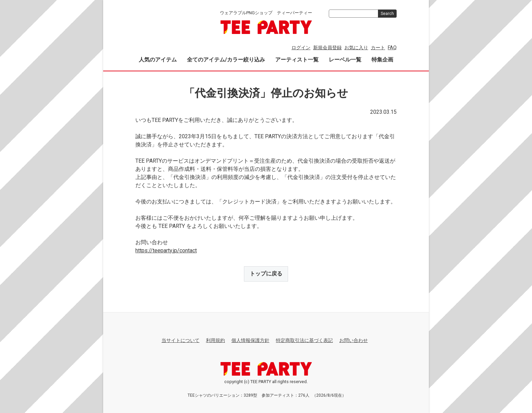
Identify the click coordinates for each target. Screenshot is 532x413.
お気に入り (356, 48)
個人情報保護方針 (250, 340)
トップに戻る (266, 274)
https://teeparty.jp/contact (166, 250)
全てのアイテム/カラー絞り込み (226, 60)
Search (387, 14)
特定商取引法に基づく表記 (304, 340)
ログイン (301, 48)
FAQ (392, 48)
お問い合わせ (354, 340)
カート (378, 48)
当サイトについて (180, 340)
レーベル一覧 (345, 60)
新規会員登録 (327, 48)
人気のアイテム (158, 60)
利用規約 (215, 340)
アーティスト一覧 (297, 60)
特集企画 (382, 60)
